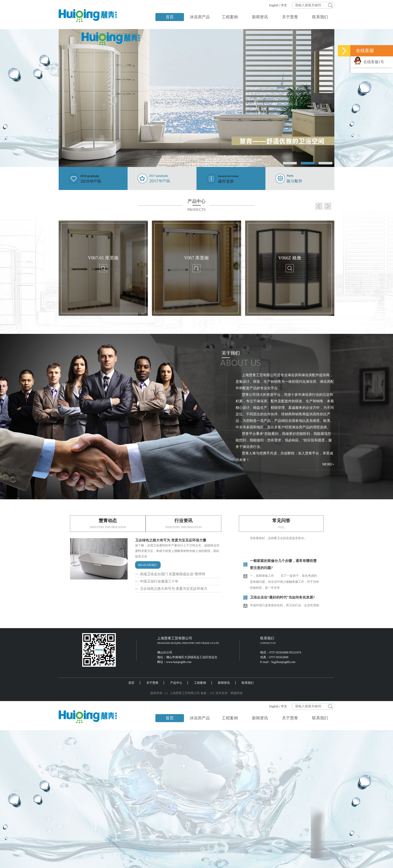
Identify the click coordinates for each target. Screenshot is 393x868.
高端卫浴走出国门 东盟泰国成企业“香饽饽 (170, 574)
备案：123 (207, 693)
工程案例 (230, 17)
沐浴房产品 (200, 17)
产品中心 (176, 683)
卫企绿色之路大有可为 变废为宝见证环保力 (171, 589)
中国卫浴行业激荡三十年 (157, 581)
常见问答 (281, 523)
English (274, 5)
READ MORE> (148, 565)
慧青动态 (108, 523)
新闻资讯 (260, 17)
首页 (170, 17)
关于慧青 (290, 17)
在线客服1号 (369, 62)
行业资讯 (183, 523)
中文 (284, 5)
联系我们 (320, 17)
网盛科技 (237, 693)
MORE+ (328, 464)
